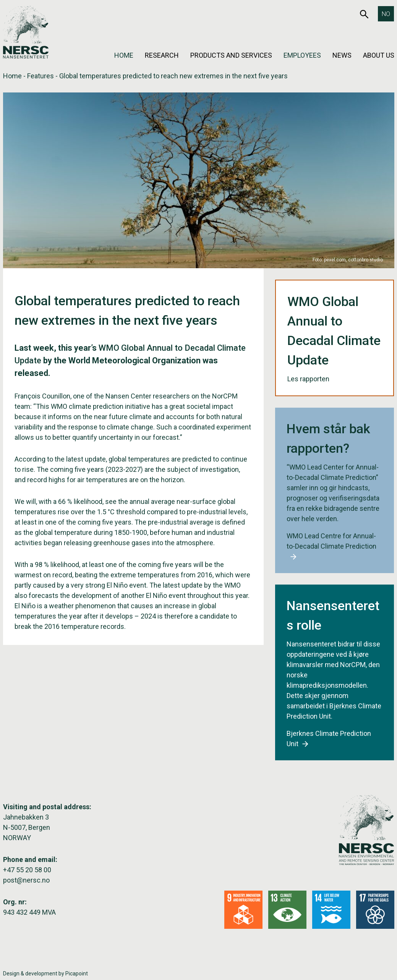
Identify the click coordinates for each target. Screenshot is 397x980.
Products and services (231, 55)
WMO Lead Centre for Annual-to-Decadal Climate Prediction (331, 546)
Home (124, 55)
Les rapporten (313, 379)
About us (379, 55)
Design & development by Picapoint (45, 974)
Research (162, 55)
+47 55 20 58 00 (27, 870)
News (342, 55)
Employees (302, 55)
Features (41, 76)
